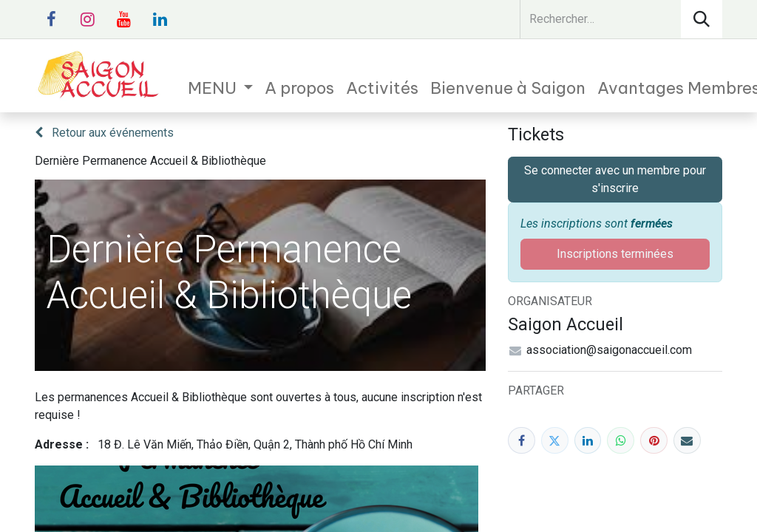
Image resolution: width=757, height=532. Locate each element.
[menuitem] (221, 88)
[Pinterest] (654, 441)
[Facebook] (522, 441)
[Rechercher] (702, 19)
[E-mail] (687, 441)
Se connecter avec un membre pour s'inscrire (615, 179)
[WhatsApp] (621, 441)
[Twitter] (555, 441)
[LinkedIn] (588, 441)
